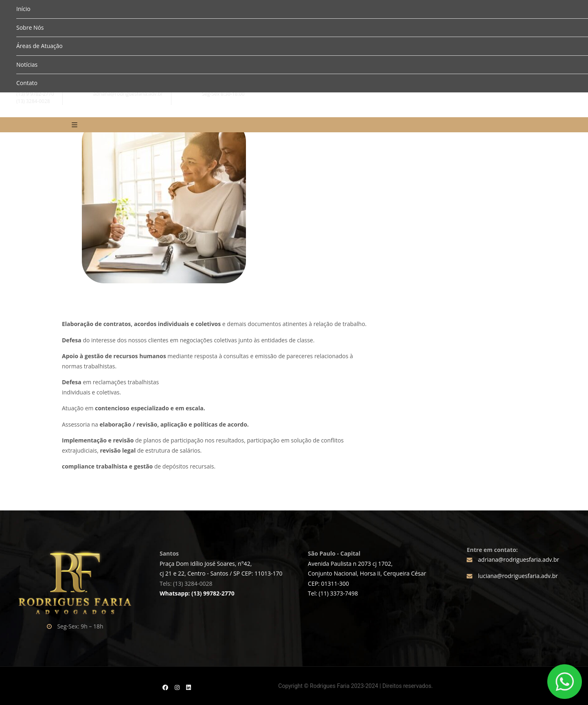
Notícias (27, 65)
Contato (27, 83)
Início (23, 9)
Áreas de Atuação (39, 46)
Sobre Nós (30, 27)
